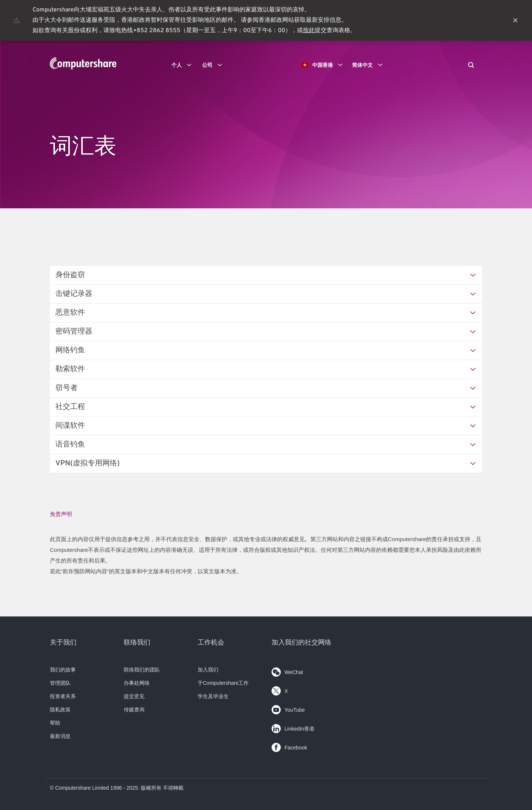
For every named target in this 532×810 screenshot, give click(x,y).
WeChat (287, 671)
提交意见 (134, 696)
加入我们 (208, 670)
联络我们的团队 (142, 670)
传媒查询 (134, 710)
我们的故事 (63, 670)
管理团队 (60, 683)
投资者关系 (63, 696)
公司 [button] (215, 65)
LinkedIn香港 (293, 727)
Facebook (289, 746)
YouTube (288, 708)
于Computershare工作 (223, 683)
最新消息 (60, 736)
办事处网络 (137, 683)
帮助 (55, 723)
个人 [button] (184, 65)
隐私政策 (60, 710)
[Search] (471, 66)
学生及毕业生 (213, 696)
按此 (309, 31)
